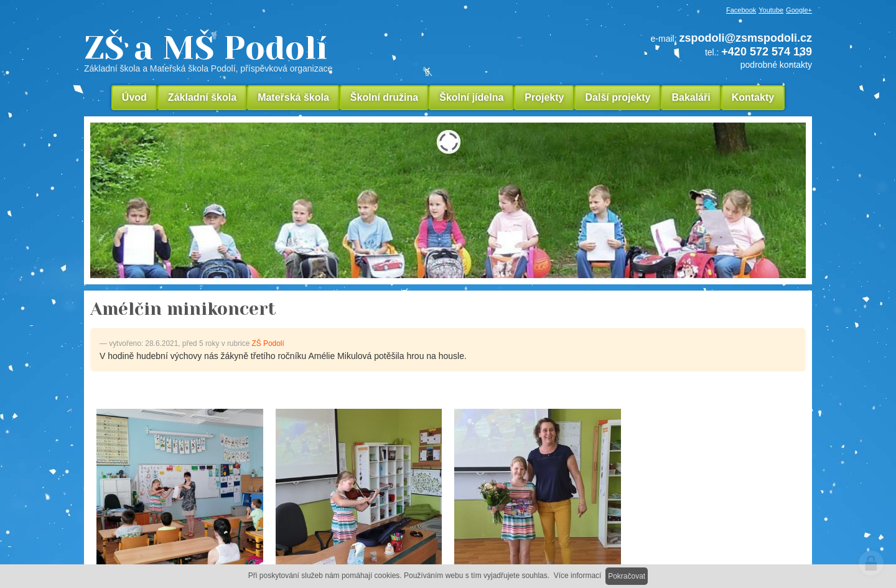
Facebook (741, 10)
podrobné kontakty (776, 65)
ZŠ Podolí (268, 343)
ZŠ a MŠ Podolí (292, 52)
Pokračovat (627, 576)
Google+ (799, 10)
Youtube (771, 10)
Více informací (578, 576)
